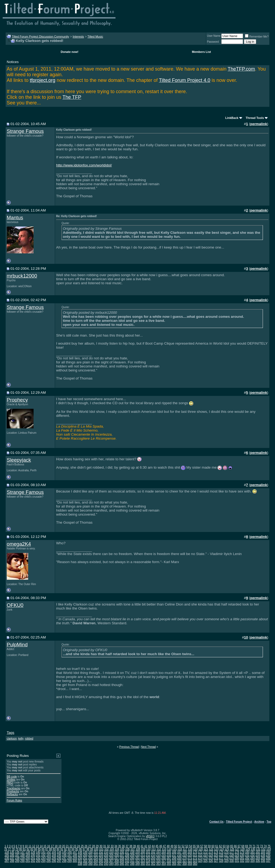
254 (101, 858)
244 (49, 858)
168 (185, 852)
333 (247, 861)
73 (261, 846)
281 (242, 858)
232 (253, 855)
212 (148, 855)
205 (111, 855)
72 (258, 846)
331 (237, 861)
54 (191, 846)
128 (242, 849)
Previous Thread (129, 747)
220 (190, 855)
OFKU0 (15, 605)
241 (33, 858)
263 (148, 858)
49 (172, 846)
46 (161, 846)
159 (138, 852)
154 (111, 852)
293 (38, 861)
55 (194, 846)
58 (206, 846)
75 (269, 846)
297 (59, 861)
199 (80, 855)
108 (138, 849)
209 (132, 855)
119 (195, 849)
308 (117, 861)
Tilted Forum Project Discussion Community (41, 37)
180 (247, 852)
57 (202, 846)
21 (67, 846)
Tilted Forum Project (239, 822)
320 (179, 861)
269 (179, 858)
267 (169, 858)
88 (50, 849)
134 (7, 852)
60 (213, 846)
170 (195, 852)
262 (143, 858)
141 (43, 852)
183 (263, 852)
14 (41, 846)
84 (36, 849)
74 (265, 846)
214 (159, 855)
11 (30, 846)
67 (239, 846)
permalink (259, 124)
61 (217, 846)
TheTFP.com (241, 69)
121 (206, 849)
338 (80, 864)
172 (206, 852)
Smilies (11, 780)
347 (127, 864)
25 (82, 846)
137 (22, 852)
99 (91, 849)
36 (123, 846)
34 (116, 846)
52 (183, 846)
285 (263, 858)
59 (209, 846)
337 (268, 861)
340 (90, 864)
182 (258, 852)
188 (22, 855)
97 (84, 849)
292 (33, 861)
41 (142, 846)
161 (148, 852)
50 (176, 846)
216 (169, 855)
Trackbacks (14, 788)
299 (70, 861)
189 (28, 855)
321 (185, 861)
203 (101, 855)
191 (38, 855)
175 (221, 852)
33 (112, 846)
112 (159, 849)
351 (148, 864)
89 (54, 849)
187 (17, 855)
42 (146, 846)
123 (216, 849)
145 (64, 852)
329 (227, 861)
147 (75, 852)
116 (180, 849)
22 (71, 846)
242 (38, 858)
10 (26, 846)
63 (224, 846)
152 (101, 852)
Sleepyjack (19, 460)
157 (127, 852)
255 (106, 858)
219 (185, 855)
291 (28, 861)
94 (73, 849)
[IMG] (10, 783)
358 (185, 864)
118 (190, 849)
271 (190, 858)
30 (101, 846)
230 (242, 855)
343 (106, 864)
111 (153, 849)
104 (117, 849)
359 (190, 864)
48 (168, 846)
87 (47, 849)
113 (164, 849)
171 (200, 852)
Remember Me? (257, 37)
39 (134, 846)
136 (17, 852)
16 (48, 846)
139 (33, 852)
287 (7, 861)
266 (164, 858)
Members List (202, 52)
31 (105, 846)
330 (232, 861)
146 (70, 852)
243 (43, 858)
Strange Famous (25, 131)
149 (85, 852)
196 (64, 855)
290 (22, 861)
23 (75, 846)
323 (195, 861)
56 (198, 846)
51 (179, 846)
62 (220, 846)
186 (12, 855)
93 (69, 849)
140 (38, 852)
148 (80, 852)
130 (253, 849)
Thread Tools (255, 118)
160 (143, 852)
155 (117, 852)
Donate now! (70, 52)
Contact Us (217, 822)
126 (232, 849)
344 (111, 864)
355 (169, 864)
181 (253, 852)
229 (237, 855)
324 (200, 861)
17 (52, 846)
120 (201, 849)
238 (17, 858)
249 (75, 858)
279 (232, 858)
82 (28, 849)
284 (258, 858)
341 (96, 864)
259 (127, 858)
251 (85, 858)
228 (232, 855)
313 (143, 861)
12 (34, 846)
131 (258, 849)
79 (17, 849)
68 (243, 846)
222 (200, 855)
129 (248, 849)
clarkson (12, 738)
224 (211, 855)
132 (263, 849)
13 (37, 846)
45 (157, 846)
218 (179, 855)
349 (138, 864)
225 (216, 855)
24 (79, 846)
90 (58, 849)
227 (227, 855)
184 (268, 852)
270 (185, 858)
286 (268, 858)
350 (143, 864)
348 (132, 864)
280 (237, 858)
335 (258, 861)
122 (211, 849)
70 (250, 846)
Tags (10, 733)
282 (247, 858)
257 (117, 858)
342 (101, 864)
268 (174, 858)
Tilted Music (95, 37)
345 (117, 864)
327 (216, 861)
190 (33, 855)
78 (13, 849)
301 (80, 861)
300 (75, 861)
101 (101, 849)
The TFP (72, 97)
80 (21, 849)
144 (59, 852)
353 (159, 864)
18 (56, 846)
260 (132, 858)
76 (6, 849)
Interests (78, 37)
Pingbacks (13, 791)
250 (80, 858)
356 (174, 864)
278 (227, 858)
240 (28, 858)
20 (64, 846)
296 (54, 861)
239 (22, 858)
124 (222, 849)
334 (253, 861)
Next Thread (148, 747)
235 (268, 855)
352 (153, 864)
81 (24, 849)
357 (179, 864)
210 (138, 855)
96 (80, 849)
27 (90, 846)
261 (138, 858)
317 (164, 861)
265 (159, 858)
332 (242, 861)
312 (138, 861)
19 (60, 846)
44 (153, 846)
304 (96, 861)
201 (90, 855)
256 (111, 858)
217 (174, 855)
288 (12, 861)
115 (174, 849)
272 (195, 858)
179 (242, 852)
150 (90, 852)
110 (148, 849)
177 (232, 852)
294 (43, 861)
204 (106, 855)
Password (213, 42)
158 (132, 852)
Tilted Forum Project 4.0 (185, 80)
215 (164, 855)
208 (127, 855)
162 (153, 852)
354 (164, 864)
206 (117, 855)
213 (153, 855)
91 (62, 849)
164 (164, 852)
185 (7, 855)
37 (127, 846)
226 (221, 855)
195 (59, 855)
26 (86, 846)
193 (49, 855)
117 (185, 849)
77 (9, 849)
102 (106, 849)
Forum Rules (14, 800)
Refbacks (12, 794)
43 (149, 846)
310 (127, 861)
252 (90, 858)
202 (96, 855)
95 (77, 849)
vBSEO (150, 836)
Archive (259, 822)
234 (263, 855)
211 (143, 855)
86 (43, 849)
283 (253, 858)
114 (169, 849)
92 (65, 849)
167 (179, 852)
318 (169, 861)
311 (132, 861)
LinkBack (232, 118)
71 (254, 846)
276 (216, 858)
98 (88, 849)
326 (211, 861)
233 (258, 855)
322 (190, 861)
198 (75, 855)
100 (96, 849)
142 (49, 852)
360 (195, 864)
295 (49, 861)
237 (12, 858)
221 (195, 855)
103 (112, 849)
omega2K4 (19, 544)
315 (153, 861)
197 (70, 855)
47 (164, 846)
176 (227, 852)
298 (64, 861)
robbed (29, 738)
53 (187, 846)
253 (96, 858)
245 (54, 858)
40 (138, 846)
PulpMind (17, 645)
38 (131, 846)
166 (174, 852)
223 (206, 855)
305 (101, 861)
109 (143, 849)
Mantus (15, 218)
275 (211, 858)
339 (85, 864)
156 (122, 852)
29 (97, 846)
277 (221, 858)
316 (159, 861)
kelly (21, 738)
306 (106, 861)
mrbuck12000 (22, 276)
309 (122, 861)
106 (127, 849)
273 (200, 858)
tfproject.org (43, 80)
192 (43, 855)
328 (221, 861)
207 (122, 855)
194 (54, 855)
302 (85, 861)
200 (85, 855)
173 (211, 852)
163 (159, 852)
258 (122, 858)
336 (263, 861)
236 (7, 858)
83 (32, 849)
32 (108, 846)
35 (120, 846)
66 (235, 846)
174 (216, 852)
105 (122, 849)
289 (17, 861)
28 (93, 846)
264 (153, 858)
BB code (12, 777)
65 (232, 846)
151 (96, 852)
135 (12, 852)
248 (70, 858)
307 (111, 861)
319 (174, 861)
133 (269, 849)
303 (90, 861)
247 (64, 858)
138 (28, 852)
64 (228, 846)
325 (206, 861)
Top (269, 822)
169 (190, 852)
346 (122, 864)
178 (237, 852)
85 (39, 849)
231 (247, 855)
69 (247, 846)
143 (54, 852)
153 (106, 852)
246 (59, 858)
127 (237, 849)
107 (133, 849)
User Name (214, 36)
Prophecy (17, 400)
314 (148, 861)
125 (227, 849)
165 (169, 852)
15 (45, 846)
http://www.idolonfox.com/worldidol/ (84, 165)
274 (206, 858)
